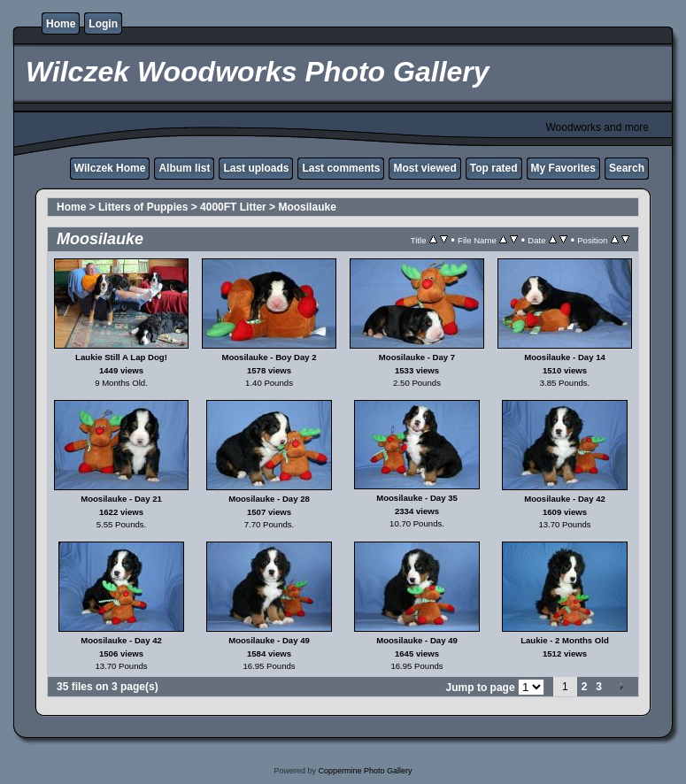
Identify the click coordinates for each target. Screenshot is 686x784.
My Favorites (563, 168)
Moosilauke (307, 207)
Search (627, 168)
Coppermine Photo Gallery (365, 771)
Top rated (494, 168)
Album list (184, 168)
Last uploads (256, 168)
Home (61, 24)
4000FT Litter (233, 207)
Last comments (341, 168)
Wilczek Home (110, 168)
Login (103, 24)
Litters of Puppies (143, 207)
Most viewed (424, 168)
